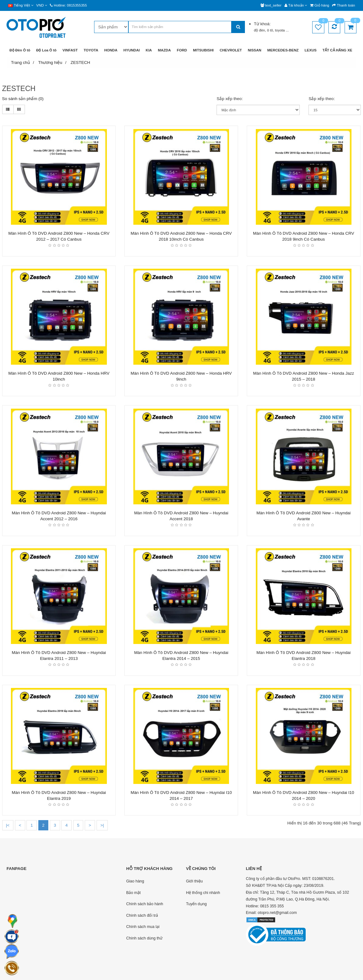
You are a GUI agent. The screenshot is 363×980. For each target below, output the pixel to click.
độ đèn (260, 30)
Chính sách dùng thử (144, 938)
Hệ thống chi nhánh (203, 893)
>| (102, 825)
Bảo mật (134, 893)
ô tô (270, 30)
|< (8, 825)
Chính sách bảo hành (145, 904)
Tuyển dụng (196, 904)
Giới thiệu (194, 881)
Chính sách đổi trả (142, 915)
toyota (281, 30)
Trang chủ (20, 62)
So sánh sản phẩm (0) (23, 99)
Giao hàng (135, 881)
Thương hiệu (50, 62)
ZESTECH (80, 62)
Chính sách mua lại (143, 927)
